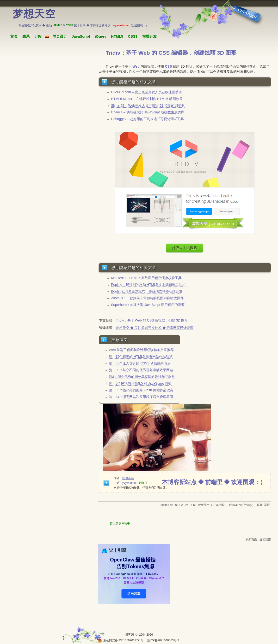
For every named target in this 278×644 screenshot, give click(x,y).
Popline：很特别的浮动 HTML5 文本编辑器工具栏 (148, 285)
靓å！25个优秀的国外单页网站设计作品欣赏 (142, 377)
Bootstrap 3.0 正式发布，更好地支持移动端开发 (147, 291)
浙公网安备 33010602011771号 (121, 640)
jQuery (101, 36)
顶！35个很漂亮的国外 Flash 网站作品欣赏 (141, 390)
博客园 (130, 635)
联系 (26, 36)
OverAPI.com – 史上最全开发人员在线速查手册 (146, 92)
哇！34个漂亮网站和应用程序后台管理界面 (141, 397)
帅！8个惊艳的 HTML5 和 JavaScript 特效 (140, 383)
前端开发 (149, 36)
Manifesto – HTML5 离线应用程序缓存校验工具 (146, 278)
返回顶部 (265, 539)
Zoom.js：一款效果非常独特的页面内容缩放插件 (147, 298)
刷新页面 (251, 539)
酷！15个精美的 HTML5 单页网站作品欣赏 (141, 357)
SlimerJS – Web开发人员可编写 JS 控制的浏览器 (148, 105)
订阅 (38, 36)
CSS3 (133, 36)
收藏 (259, 505)
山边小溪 (128, 478)
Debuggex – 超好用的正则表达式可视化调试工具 (147, 119)
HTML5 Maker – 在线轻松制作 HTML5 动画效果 (147, 99)
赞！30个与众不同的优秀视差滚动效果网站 (141, 370)
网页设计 (60, 36)
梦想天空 (34, 14)
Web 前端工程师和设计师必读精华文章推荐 (141, 350)
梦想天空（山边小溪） (212, 505)
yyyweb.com (130, 483)
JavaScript (81, 36)
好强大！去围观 (185, 248)
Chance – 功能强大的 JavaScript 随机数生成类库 (148, 112)
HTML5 (117, 36)
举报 (267, 505)
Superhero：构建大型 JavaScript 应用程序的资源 (148, 305)
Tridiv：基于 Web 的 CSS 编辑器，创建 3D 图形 (152, 320)
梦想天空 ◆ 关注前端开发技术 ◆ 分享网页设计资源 (155, 328)
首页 (14, 36)
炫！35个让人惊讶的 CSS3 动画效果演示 (140, 363)
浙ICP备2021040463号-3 (163, 640)
